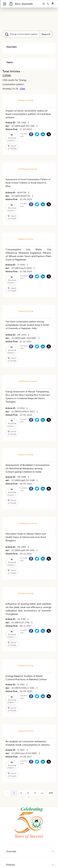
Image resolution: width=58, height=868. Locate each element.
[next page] (42, 793)
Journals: (12, 47)
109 (51, 793)
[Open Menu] (5, 4)
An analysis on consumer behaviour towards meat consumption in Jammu (28, 743)
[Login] (54, 4)
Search (46, 34)
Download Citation (12, 138)
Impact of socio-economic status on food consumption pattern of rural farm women (28, 114)
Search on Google (12, 147)
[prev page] (7, 793)
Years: (10, 62)
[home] (21, 4)
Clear (22, 89)
